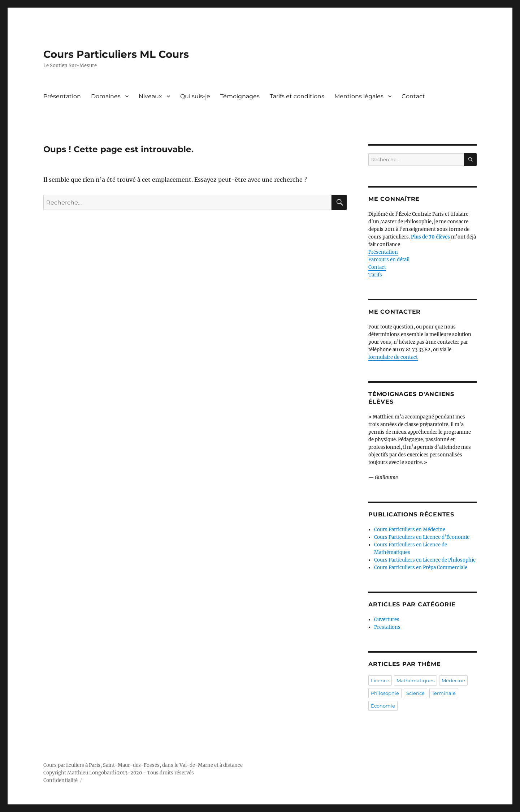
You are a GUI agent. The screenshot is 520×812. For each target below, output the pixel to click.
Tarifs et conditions (297, 96)
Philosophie (385, 693)
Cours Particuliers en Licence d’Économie (422, 537)
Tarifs (375, 275)
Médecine (453, 680)
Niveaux (150, 96)
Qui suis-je (195, 96)
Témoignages (240, 96)
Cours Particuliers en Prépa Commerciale (421, 568)
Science (415, 693)
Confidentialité (60, 780)
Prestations (387, 627)
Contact (413, 96)
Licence (380, 680)
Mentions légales (359, 96)
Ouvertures (387, 620)
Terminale (444, 693)
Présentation (62, 96)
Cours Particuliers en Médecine (410, 530)
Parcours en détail (389, 260)
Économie (383, 706)
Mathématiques (415, 680)
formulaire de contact (393, 357)
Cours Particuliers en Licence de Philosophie (425, 560)
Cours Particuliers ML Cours (116, 54)
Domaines (106, 96)
